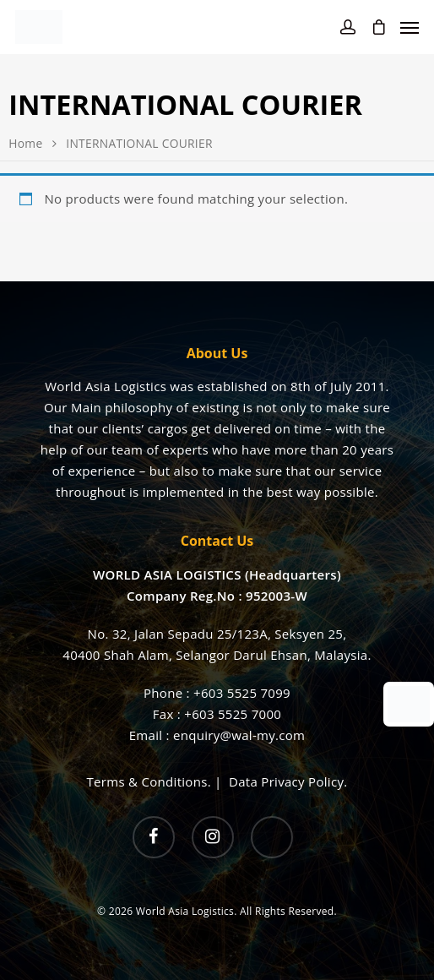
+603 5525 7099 (242, 693)
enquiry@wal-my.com (239, 735)
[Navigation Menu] (410, 27)
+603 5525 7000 (233, 714)
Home (25, 143)
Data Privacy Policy (286, 781)
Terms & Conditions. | (158, 781)
